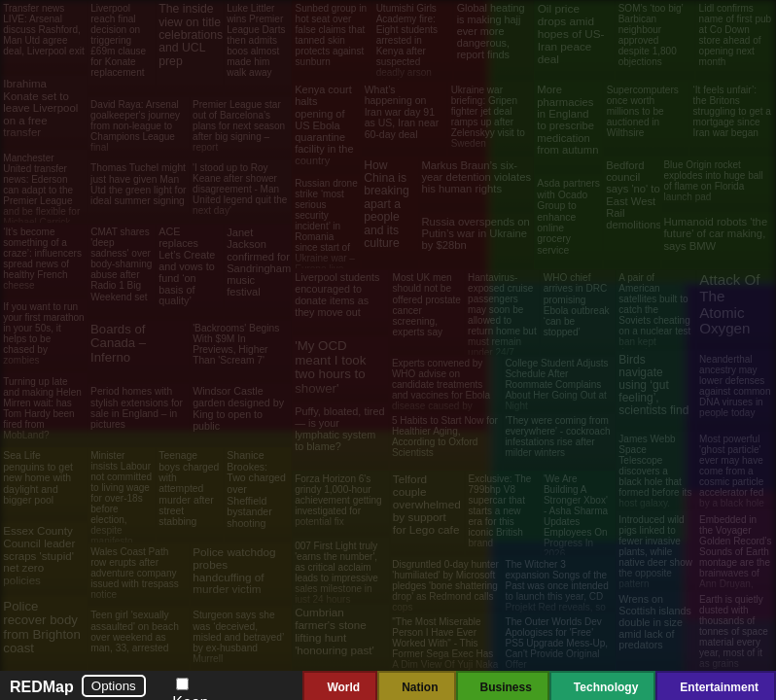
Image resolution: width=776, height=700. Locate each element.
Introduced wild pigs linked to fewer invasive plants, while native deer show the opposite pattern (655, 552)
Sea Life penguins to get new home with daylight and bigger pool (38, 478)
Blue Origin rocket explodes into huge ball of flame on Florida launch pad (713, 181)
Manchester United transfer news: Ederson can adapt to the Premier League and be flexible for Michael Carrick (41, 190)
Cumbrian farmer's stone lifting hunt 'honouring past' (335, 631)
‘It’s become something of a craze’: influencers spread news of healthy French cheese (42, 259)
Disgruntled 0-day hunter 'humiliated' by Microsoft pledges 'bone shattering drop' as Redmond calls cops (445, 586)
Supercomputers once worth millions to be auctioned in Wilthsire (643, 112)
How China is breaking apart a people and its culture (387, 204)
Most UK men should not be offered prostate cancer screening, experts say (426, 305)
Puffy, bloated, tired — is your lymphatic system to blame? (339, 429)
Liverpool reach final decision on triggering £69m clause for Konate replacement (118, 40)
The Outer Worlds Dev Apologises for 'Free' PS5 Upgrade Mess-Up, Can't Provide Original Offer (557, 643)
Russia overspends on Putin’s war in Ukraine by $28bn (475, 234)
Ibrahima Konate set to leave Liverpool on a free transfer (40, 108)
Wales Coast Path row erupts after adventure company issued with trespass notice (135, 573)
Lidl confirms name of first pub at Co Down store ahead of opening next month (735, 35)
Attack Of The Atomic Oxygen (729, 304)
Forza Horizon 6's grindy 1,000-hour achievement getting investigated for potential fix (338, 500)
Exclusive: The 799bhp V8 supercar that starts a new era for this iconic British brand (500, 511)
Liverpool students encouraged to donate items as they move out (337, 294)
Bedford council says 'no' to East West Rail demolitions (634, 195)
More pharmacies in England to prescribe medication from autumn (567, 120)
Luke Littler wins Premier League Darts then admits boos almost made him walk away (256, 40)
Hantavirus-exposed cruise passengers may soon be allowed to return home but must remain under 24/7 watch (502, 320)
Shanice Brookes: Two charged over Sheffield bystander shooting (256, 489)
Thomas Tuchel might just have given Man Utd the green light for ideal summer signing (138, 184)
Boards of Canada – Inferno (118, 343)
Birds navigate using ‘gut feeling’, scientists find (653, 385)
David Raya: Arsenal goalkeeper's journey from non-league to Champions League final (135, 126)
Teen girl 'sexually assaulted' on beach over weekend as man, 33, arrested (135, 631)
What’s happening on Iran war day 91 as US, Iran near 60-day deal (402, 112)
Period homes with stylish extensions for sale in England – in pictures (137, 408)
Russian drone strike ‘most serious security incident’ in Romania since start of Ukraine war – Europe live (326, 226)
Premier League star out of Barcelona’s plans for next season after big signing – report (239, 126)
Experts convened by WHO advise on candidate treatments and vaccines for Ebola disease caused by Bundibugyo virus (441, 390)
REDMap (42, 687)
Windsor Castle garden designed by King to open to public (238, 408)
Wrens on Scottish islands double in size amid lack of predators (654, 622)
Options (114, 686)
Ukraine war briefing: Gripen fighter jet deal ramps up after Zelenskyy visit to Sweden (488, 117)
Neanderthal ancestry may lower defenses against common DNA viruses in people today (735, 386)
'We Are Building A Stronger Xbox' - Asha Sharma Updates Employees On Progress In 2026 (576, 516)
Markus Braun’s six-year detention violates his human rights (476, 177)
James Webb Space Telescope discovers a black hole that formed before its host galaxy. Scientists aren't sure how (655, 482)
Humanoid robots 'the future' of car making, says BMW (715, 234)
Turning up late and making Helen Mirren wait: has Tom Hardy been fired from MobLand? (42, 408)
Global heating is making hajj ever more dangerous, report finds (491, 31)
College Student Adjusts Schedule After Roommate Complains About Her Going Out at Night (556, 385)
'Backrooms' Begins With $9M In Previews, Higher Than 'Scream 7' (236, 345)
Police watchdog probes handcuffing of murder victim (234, 571)
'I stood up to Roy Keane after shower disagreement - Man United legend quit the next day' (240, 189)
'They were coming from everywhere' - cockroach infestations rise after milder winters (557, 437)
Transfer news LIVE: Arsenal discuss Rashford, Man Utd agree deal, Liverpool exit (43, 30)
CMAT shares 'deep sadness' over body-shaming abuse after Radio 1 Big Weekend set (121, 264)
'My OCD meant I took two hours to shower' (330, 367)
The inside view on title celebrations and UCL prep (191, 35)
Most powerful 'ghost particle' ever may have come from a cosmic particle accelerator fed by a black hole (732, 471)
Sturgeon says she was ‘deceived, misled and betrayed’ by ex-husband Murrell (238, 637)
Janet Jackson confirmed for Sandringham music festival (259, 262)
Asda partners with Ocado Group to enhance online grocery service (568, 217)
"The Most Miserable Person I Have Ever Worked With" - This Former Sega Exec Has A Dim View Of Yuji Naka (445, 643)
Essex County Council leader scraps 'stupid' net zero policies (39, 556)
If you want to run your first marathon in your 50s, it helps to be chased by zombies (43, 333)
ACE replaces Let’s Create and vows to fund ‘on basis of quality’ (187, 266)
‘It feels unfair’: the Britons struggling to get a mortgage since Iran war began (732, 112)
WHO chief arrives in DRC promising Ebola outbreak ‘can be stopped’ (577, 305)
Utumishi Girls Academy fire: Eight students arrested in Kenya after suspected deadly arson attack (407, 46)
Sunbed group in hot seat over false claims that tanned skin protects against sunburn (331, 35)
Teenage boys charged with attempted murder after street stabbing (189, 489)
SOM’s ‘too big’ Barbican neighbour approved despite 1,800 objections (651, 35)
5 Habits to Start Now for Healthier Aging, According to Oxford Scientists (445, 437)
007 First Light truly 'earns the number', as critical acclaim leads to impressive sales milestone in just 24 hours (336, 573)
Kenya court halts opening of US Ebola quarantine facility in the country (324, 124)
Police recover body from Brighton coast (42, 628)
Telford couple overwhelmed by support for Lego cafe (427, 504)
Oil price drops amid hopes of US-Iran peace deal (571, 34)
